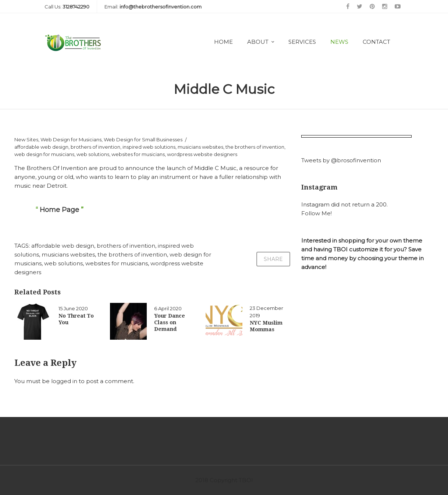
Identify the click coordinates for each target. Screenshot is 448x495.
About (258, 42)
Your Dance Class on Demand (170, 322)
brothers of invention (95, 147)
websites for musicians (138, 154)
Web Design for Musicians (71, 139)
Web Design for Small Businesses (143, 139)
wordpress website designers (202, 154)
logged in (64, 381)
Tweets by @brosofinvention (341, 160)
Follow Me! (317, 213)
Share (273, 259)
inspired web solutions (149, 147)
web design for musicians (44, 154)
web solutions (93, 154)
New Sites (26, 139)
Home (223, 42)
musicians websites (200, 147)
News (339, 42)
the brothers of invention (255, 147)
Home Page (59, 210)
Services (302, 42)
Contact (376, 42)
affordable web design (41, 147)
